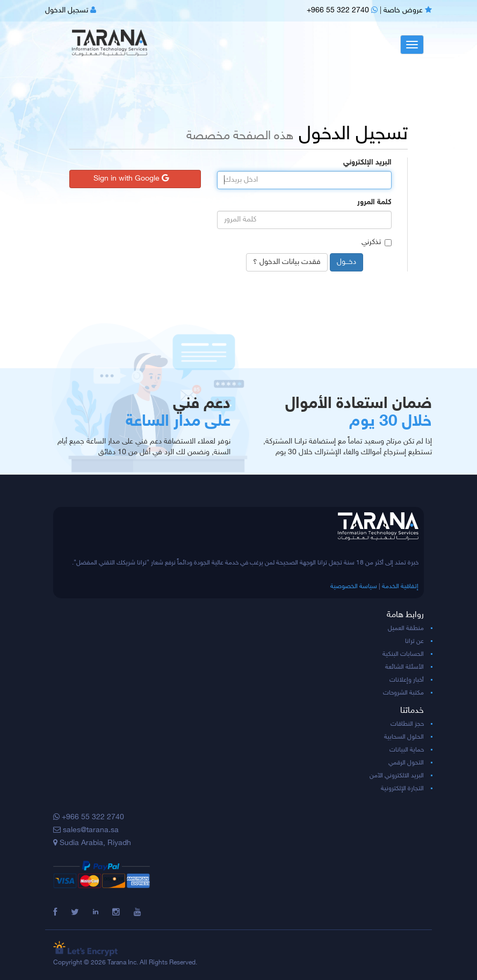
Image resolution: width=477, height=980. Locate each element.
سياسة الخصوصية (354, 586)
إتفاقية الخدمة (400, 586)
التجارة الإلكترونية (402, 789)
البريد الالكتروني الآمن (397, 776)
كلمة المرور (374, 202)
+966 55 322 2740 (342, 10)
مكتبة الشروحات (403, 693)
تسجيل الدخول (71, 10)
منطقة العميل (406, 628)
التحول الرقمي (406, 763)
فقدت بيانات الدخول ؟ (287, 262)
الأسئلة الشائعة (404, 667)
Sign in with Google (131, 179)
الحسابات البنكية (403, 654)
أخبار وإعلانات (407, 680)
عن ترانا (414, 641)
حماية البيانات (407, 750)
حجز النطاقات (407, 724)
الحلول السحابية (404, 737)
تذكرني (377, 242)
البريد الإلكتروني (367, 163)
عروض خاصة (408, 10)
